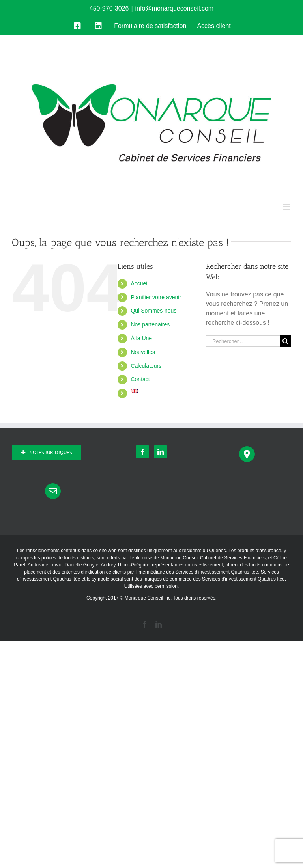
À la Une (141, 338)
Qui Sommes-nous (153, 311)
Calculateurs (146, 366)
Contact (140, 379)
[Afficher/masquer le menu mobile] (287, 207)
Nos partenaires (150, 324)
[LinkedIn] (161, 452)
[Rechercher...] (243, 341)
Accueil (139, 283)
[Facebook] (142, 452)
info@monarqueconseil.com (175, 8)
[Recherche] (285, 341)
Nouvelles (143, 352)
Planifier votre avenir (156, 297)
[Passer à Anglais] (162, 395)
